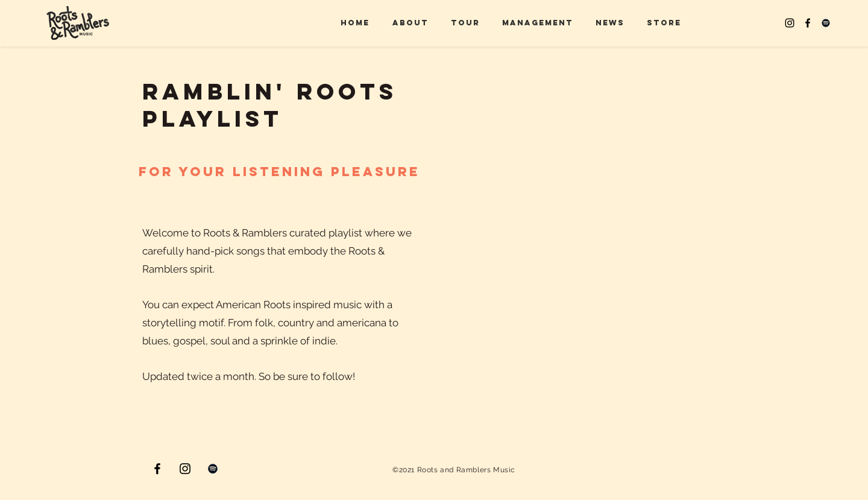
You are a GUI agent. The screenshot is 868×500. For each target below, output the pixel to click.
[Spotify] (826, 23)
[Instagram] (790, 23)
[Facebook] (808, 23)
